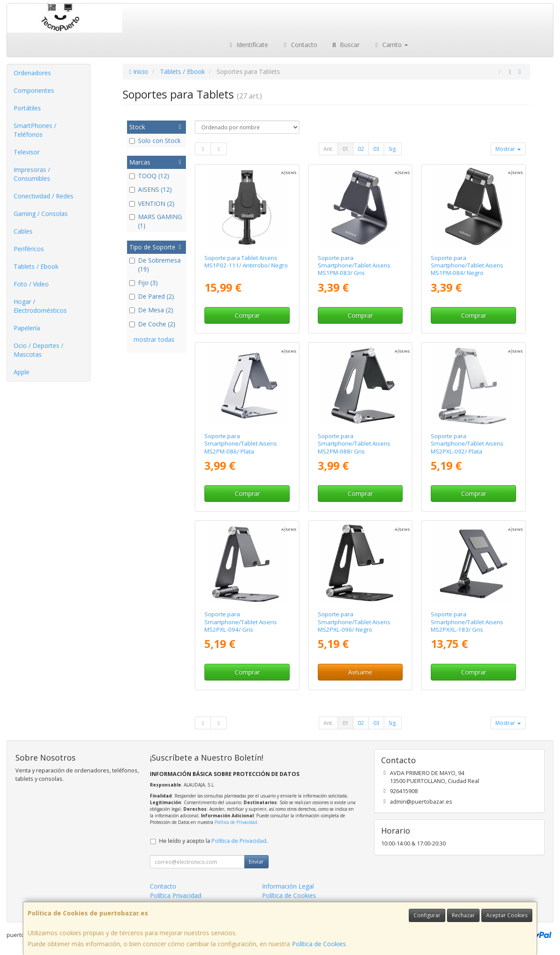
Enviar (256, 862)
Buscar (345, 45)
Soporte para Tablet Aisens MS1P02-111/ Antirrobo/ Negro (246, 262)
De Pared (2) (152, 296)
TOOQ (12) (149, 176)
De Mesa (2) (151, 310)
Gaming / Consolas (41, 214)
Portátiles (27, 108)
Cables (23, 231)
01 (345, 149)
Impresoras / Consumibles (32, 174)
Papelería (27, 328)
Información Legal (288, 886)
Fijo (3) (144, 283)
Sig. (393, 149)
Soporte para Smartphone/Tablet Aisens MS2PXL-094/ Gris (241, 622)
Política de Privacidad (236, 822)
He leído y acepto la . (213, 841)
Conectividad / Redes (44, 196)
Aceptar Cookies (507, 915)
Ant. (328, 149)
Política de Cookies (319, 944)
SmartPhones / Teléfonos (35, 130)
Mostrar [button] (508, 149)
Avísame (360, 672)
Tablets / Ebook (36, 266)
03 (376, 149)
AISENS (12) (151, 189)
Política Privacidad (176, 895)
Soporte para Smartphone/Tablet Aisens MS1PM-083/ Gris (354, 265)
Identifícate (248, 45)
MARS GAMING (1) (156, 221)
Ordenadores (32, 73)
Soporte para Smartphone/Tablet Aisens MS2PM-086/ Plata (241, 444)
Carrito (390, 45)
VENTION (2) (152, 203)
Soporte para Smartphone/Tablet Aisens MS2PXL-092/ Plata (467, 444)
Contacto (299, 45)
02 (361, 149)
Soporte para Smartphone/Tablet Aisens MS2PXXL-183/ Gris (467, 622)
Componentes (34, 90)
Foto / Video (31, 284)
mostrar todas (154, 339)
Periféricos (29, 249)
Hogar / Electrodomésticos (40, 306)
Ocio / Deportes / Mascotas (38, 350)
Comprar (247, 315)
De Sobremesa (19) (155, 265)
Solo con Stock (155, 141)
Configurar (427, 915)
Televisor (27, 152)
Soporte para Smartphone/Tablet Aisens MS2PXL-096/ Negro (354, 622)
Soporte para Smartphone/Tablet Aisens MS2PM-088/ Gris (354, 444)
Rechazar (463, 915)
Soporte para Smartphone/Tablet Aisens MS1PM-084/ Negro (467, 265)
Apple (22, 372)
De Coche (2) (152, 324)
